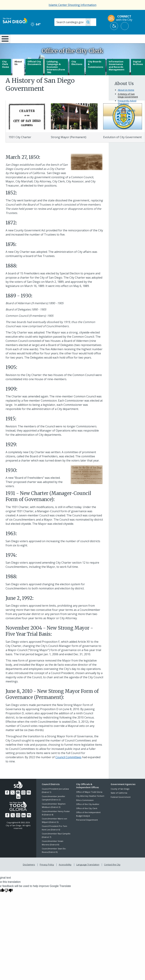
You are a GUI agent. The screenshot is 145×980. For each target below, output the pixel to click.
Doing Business (64, 40)
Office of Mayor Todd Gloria (89, 801)
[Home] (4, 43)
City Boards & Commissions (96, 73)
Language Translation (87, 873)
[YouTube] (16, 801)
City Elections (77, 72)
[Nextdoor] (26, 801)
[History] (27, 125)
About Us (18, 72)
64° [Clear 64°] (35, 24)
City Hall (133, 39)
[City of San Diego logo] (15, 20)
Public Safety (109, 39)
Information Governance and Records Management (117, 75)
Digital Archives (138, 72)
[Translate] (114, 26)
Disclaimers (30, 873)
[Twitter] (10, 801)
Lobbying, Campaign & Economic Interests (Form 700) (56, 76)
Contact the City (112, 873)
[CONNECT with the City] (121, 18)
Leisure (20, 39)
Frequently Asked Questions (127, 111)
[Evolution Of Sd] (123, 125)
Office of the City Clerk (87, 817)
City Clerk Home (5, 73)
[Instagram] (21, 801)
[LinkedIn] (31, 801)
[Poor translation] (9, 899)
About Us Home (126, 99)
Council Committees (68, 766)
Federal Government (121, 806)
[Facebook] (5, 801)
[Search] (75, 22)
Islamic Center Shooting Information (72, 5)
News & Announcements (127, 118)
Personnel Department (87, 829)
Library (85, 39)
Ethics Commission (85, 809)
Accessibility (65, 873)
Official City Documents (34, 72)
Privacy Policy (47, 873)
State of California (119, 802)
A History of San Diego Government (128, 105)
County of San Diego (120, 798)
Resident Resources (42, 40)
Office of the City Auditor (88, 813)
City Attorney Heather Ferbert (90, 805)
